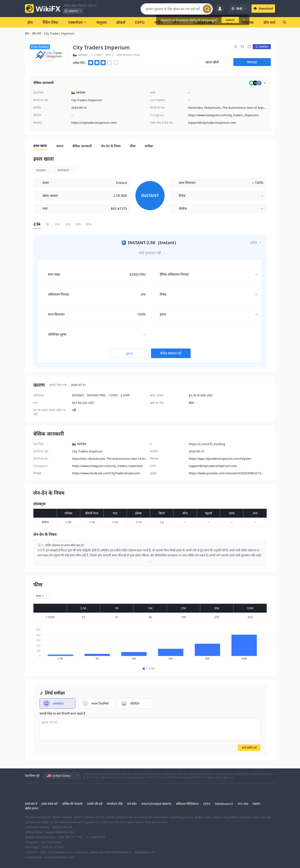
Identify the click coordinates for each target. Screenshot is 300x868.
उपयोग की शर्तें (95, 804)
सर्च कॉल (132, 804)
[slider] (103, 63)
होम (27, 33)
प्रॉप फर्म (36, 33)
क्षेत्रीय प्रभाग (31, 808)
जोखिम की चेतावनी (72, 804)
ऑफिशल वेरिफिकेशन (187, 804)
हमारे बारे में (31, 804)
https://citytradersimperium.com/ (94, 123)
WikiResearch (224, 804)
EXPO (207, 804)
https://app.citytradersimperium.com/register (220, 459)
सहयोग (256, 804)
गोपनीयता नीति (115, 804)
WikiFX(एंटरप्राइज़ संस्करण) (156, 804)
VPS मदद (243, 804)
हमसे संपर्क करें (49, 804)
